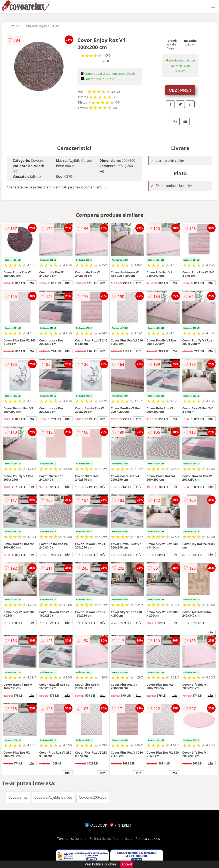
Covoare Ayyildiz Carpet (43, 26)
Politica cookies (148, 839)
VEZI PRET (180, 90)
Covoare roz (18, 797)
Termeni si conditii (72, 839)
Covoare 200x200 (93, 797)
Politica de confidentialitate (111, 839)
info (31, 283)
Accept (127, 864)
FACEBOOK (96, 825)
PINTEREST (121, 825)
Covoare (14, 26)
